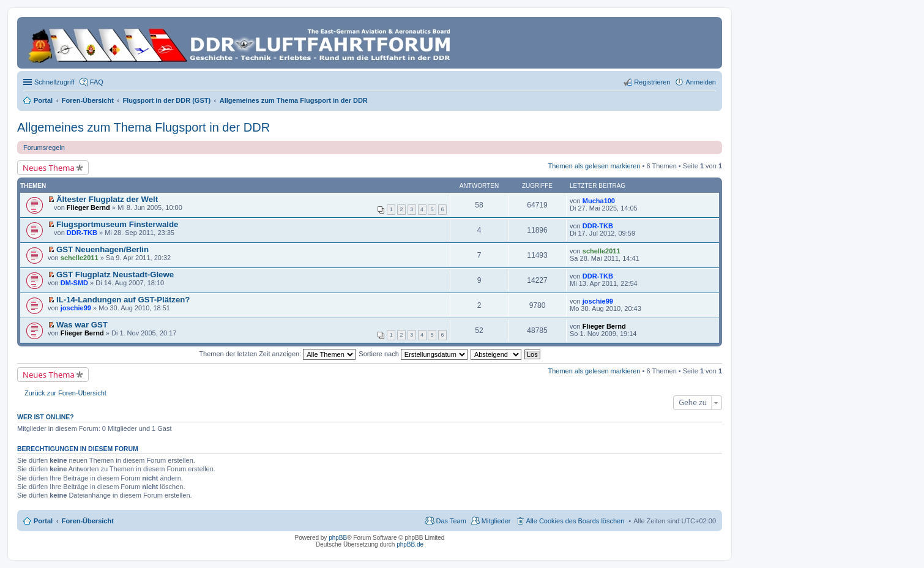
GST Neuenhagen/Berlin (102, 249)
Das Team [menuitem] (451, 521)
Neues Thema (49, 168)
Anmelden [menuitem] (701, 82)
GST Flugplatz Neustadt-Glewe (115, 275)
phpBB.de (410, 544)
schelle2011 (80, 258)
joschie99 (76, 308)
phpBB (338, 538)
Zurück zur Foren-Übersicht (65, 393)
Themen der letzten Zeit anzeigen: (277, 354)
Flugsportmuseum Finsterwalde (117, 224)
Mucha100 (599, 201)
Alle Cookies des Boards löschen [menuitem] (576, 521)
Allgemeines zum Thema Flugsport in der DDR (143, 127)
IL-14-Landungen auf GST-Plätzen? (123, 300)
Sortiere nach (413, 354)
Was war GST (82, 325)
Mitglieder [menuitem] (496, 521)
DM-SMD (74, 283)
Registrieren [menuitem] (652, 82)
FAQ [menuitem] (97, 82)
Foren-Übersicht (88, 521)
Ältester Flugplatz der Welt (107, 199)
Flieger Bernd (88, 207)
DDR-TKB (82, 233)
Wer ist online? (46, 417)
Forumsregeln (44, 148)
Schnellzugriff (54, 82)
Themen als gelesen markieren (594, 166)
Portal (43, 100)
